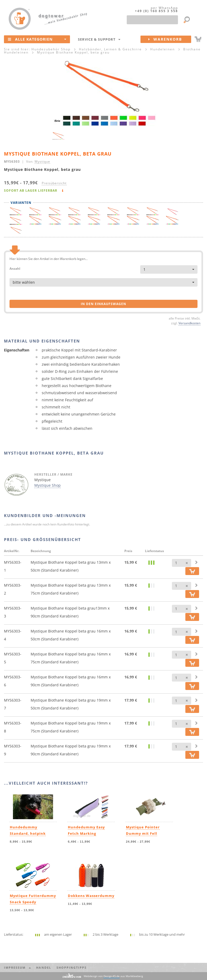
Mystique (42, 161)
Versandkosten (189, 323)
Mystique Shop (48, 485)
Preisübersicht (54, 183)
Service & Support (99, 39)
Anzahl (15, 268)
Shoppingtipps (72, 967)
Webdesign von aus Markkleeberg (113, 976)
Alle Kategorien (37, 39)
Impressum (17, 967)
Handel (44, 967)
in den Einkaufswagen (103, 304)
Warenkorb (170, 39)
